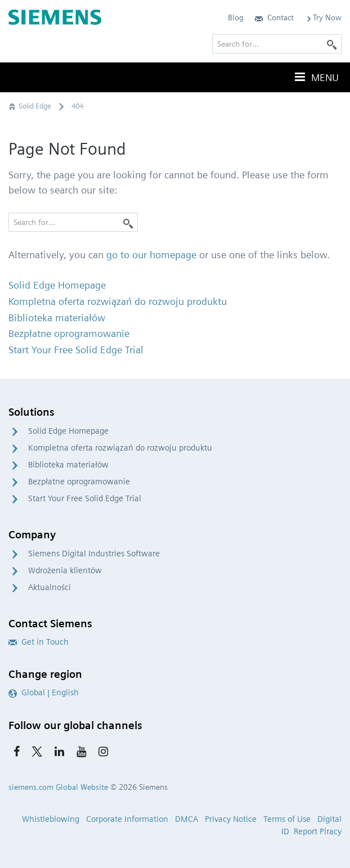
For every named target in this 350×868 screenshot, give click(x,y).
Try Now (323, 17)
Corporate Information (127, 819)
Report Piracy (318, 831)
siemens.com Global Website (58, 787)
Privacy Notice (231, 819)
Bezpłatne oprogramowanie (79, 482)
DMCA (187, 819)
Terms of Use (287, 819)
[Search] (128, 222)
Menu (316, 77)
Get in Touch (39, 642)
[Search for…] (73, 222)
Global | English (44, 692)
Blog (236, 17)
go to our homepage (151, 255)
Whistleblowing (51, 819)
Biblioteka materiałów (68, 465)
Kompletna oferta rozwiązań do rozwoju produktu (120, 448)
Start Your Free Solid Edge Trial (85, 498)
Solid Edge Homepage (68, 431)
